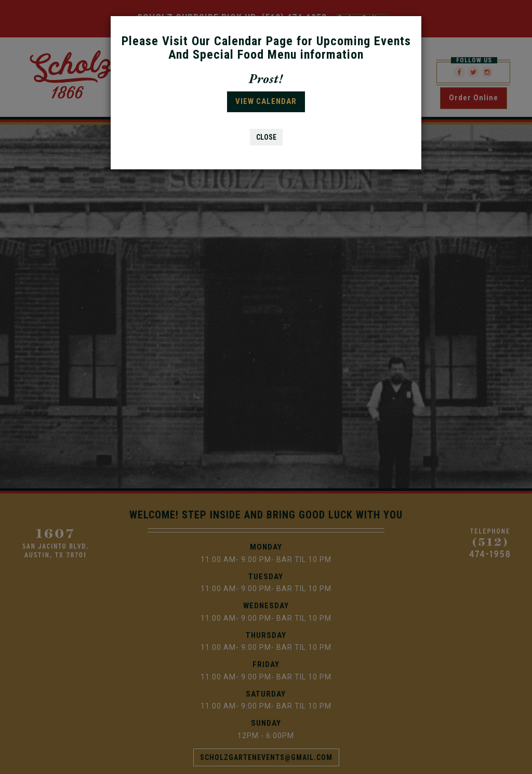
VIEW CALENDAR (266, 101)
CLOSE (266, 137)
